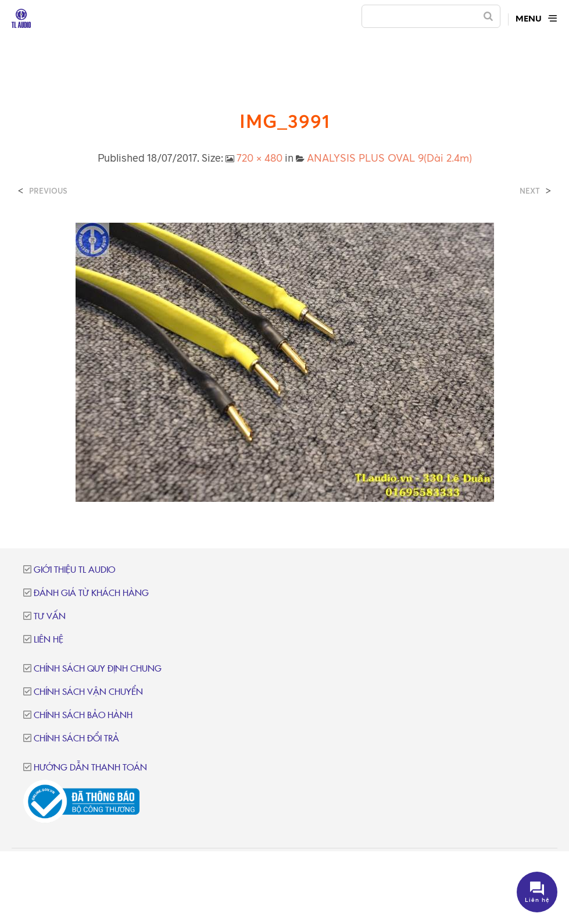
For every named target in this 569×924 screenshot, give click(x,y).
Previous (48, 191)
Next (530, 191)
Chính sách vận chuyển (88, 692)
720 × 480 (260, 158)
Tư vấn (50, 617)
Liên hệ (49, 640)
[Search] (488, 16)
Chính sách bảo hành (83, 716)
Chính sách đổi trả (76, 739)
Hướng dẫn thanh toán (90, 768)
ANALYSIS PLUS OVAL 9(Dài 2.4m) (389, 158)
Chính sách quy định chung (98, 669)
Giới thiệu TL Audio (74, 570)
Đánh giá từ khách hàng (91, 593)
